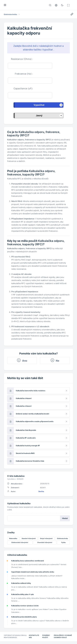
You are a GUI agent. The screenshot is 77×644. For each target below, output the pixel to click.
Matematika (13, 541)
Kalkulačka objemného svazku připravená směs (35, 422)
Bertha (41, 493)
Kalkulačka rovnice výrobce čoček (25, 608)
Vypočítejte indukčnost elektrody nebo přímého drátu (33, 574)
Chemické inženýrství (45, 545)
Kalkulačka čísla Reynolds (26, 431)
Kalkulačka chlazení (24, 399)
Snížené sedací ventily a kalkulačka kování (32, 415)
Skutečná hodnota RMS (25, 454)
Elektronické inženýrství (20, 545)
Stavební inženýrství (29, 541)
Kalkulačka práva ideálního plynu (24, 619)
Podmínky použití (46, 639)
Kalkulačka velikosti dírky (21, 585)
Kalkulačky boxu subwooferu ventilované (28, 563)
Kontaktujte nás (34, 639)
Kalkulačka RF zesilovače (26, 439)
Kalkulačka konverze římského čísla (30, 462)
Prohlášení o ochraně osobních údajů (63, 639)
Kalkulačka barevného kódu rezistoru (31, 392)
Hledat (65, 520)
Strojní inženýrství (46, 541)
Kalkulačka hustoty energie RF (28, 447)
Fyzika (63, 545)
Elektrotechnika (62, 541)
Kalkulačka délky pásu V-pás (22, 597)
